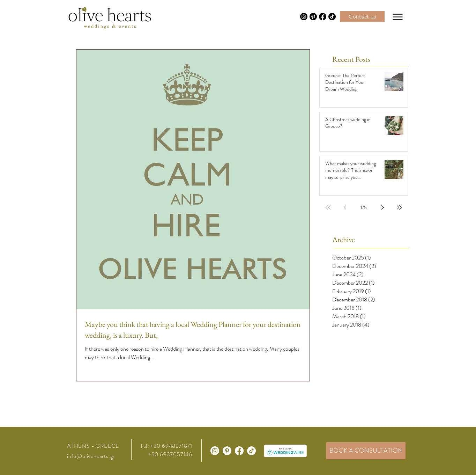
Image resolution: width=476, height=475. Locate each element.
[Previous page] (345, 207)
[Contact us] (362, 17)
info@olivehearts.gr (91, 456)
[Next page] (382, 207)
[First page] (328, 207)
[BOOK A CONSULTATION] (366, 451)
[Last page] (399, 207)
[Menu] (397, 17)
